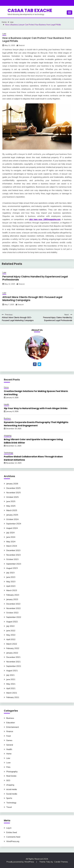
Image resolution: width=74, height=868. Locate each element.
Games (9, 740)
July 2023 (10, 573)
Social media (12, 794)
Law (4, 34)
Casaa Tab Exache (30, 10)
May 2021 (11, 684)
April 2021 (11, 688)
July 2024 (10, 533)
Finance (10, 731)
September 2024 (14, 524)
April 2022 (11, 639)
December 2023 (13, 550)
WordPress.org (13, 841)
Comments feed (13, 837)
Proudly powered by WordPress (20, 862)
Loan (8, 763)
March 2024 (12, 546)
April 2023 (11, 586)
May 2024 (11, 542)
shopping (8, 435)
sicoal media (12, 789)
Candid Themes (61, 862)
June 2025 (11, 501)
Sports (9, 798)
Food (8, 736)
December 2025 (13, 488)
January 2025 (12, 515)
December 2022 (13, 604)
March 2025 (12, 510)
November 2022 (13, 608)
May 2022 (11, 635)
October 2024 (12, 519)
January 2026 (12, 484)
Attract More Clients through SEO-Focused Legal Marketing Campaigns (32, 299)
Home (6, 387)
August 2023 (12, 568)
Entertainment (13, 727)
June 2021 (11, 679)
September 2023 (14, 564)
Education (11, 723)
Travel (9, 807)
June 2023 (11, 577)
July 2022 (10, 626)
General (10, 745)
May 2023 (11, 582)
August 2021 (12, 671)
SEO (8, 780)
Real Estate (11, 776)
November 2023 (13, 555)
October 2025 (12, 497)
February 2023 (13, 595)
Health (6, 404)
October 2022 (12, 613)
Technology (8, 453)
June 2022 (11, 631)
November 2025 (13, 493)
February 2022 (13, 648)
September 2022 (14, 617)
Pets (8, 767)
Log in (9, 828)
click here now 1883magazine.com (45, 219)
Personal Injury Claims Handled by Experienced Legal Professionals (35, 278)
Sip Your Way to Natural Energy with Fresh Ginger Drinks (36, 408)
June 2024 (11, 537)
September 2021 (14, 666)
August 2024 (12, 528)
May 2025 (11, 506)
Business (7, 418)
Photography (12, 772)
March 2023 (12, 590)
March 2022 (12, 644)
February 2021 (13, 697)
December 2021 (13, 657)
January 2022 (12, 653)
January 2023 (12, 599)
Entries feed (12, 832)
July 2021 (10, 675)
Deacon (22, 45)
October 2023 (12, 559)
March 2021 (12, 693)
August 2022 (12, 622)
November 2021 (13, 662)
